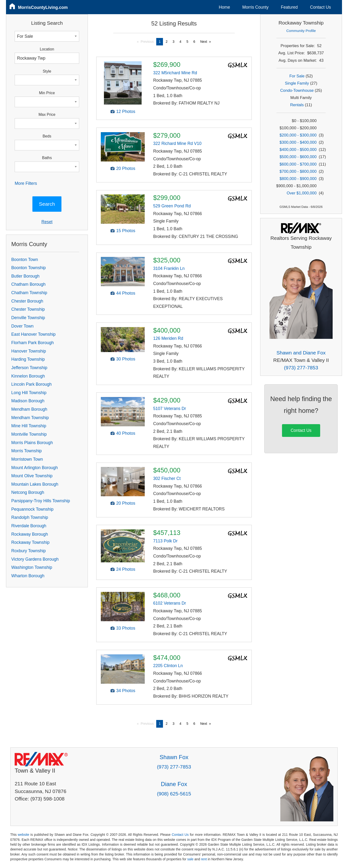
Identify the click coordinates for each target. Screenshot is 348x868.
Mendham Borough (29, 409)
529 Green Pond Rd (172, 206)
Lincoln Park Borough (31, 384)
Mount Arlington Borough (35, 468)
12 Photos (126, 112)
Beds (47, 136)
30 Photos (126, 359)
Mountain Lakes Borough (35, 484)
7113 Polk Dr (165, 541)
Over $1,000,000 (302, 193)
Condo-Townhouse (297, 90)
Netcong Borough (28, 492)
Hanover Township (29, 351)
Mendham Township (30, 418)
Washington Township (32, 567)
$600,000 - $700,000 (298, 164)
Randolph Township (30, 517)
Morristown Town (27, 459)
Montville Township (29, 434)
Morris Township (27, 451)
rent (204, 859)
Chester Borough (27, 301)
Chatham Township (29, 293)
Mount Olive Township (32, 476)
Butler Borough (25, 276)
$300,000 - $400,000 (298, 142)
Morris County (256, 7)
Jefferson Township (29, 368)
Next (204, 42)
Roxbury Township (28, 551)
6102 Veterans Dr (170, 603)
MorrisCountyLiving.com (43, 7)
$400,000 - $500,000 (298, 150)
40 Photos (126, 433)
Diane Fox (174, 784)
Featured (289, 7)
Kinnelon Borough (28, 376)
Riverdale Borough (29, 526)
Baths (47, 158)
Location (47, 49)
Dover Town (22, 326)
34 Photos (126, 691)
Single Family (297, 83)
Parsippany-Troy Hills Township (41, 501)
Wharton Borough (28, 576)
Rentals (297, 105)
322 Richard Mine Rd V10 (177, 143)
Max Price (47, 115)
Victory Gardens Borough (35, 559)
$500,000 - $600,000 (298, 157)
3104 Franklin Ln (169, 268)
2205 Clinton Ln (168, 666)
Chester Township (28, 309)
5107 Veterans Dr (170, 409)
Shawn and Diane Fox (301, 353)
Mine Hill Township (29, 426)
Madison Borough (28, 401)
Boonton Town (25, 260)
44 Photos (126, 293)
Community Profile (301, 31)
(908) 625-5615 (174, 794)
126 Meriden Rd (168, 338)
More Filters (26, 183)
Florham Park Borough (33, 343)
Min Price (47, 93)
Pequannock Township (32, 509)
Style (47, 71)
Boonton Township (28, 268)
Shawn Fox (174, 757)
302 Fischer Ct (167, 478)
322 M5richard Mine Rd (175, 73)
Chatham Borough (28, 284)
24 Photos (126, 569)
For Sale (297, 76)
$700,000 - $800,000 (298, 171)
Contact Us (321, 7)
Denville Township (28, 318)
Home (225, 7)
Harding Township (28, 359)
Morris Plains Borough (32, 443)
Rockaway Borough (30, 534)
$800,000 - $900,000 (298, 179)
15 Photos (126, 231)
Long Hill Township (29, 393)
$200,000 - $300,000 (298, 135)
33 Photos (126, 628)
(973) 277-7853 (301, 368)
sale (190, 859)
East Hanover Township (33, 334)
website (24, 835)
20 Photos (126, 168)
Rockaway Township (30, 542)
